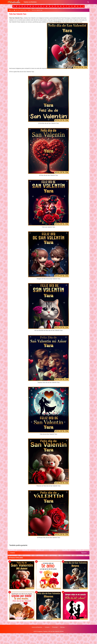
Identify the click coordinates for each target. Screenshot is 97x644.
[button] (14, 6)
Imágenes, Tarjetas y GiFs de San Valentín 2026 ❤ (50, 631)
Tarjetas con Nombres (30, 2)
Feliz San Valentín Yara (18, 14)
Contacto (47, 627)
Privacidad (55, 627)
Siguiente (84, 553)
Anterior (13, 553)
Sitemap (62, 627)
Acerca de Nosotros (37, 627)
